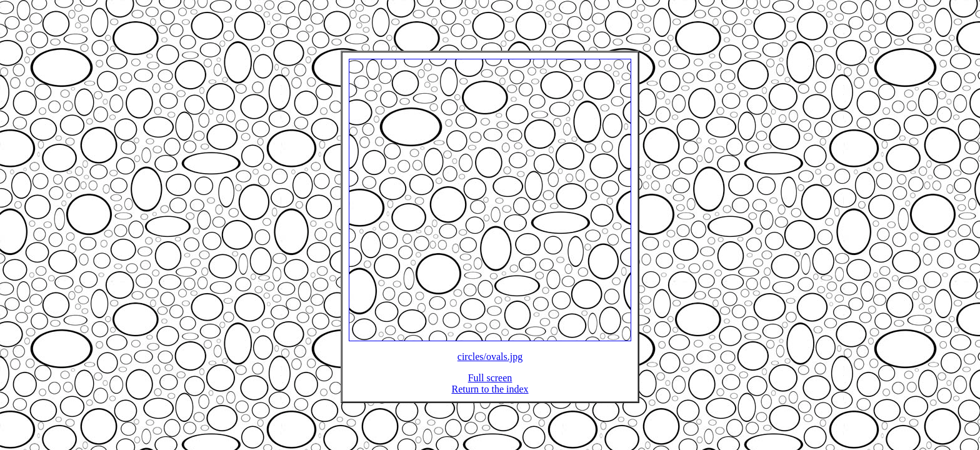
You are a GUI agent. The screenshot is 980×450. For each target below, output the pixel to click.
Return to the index (490, 397)
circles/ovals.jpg (490, 364)
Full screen (490, 385)
